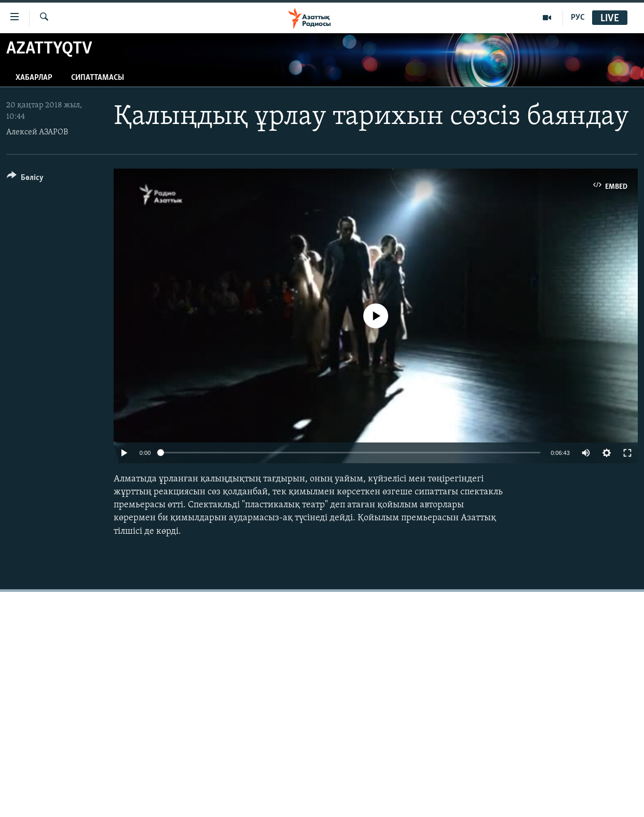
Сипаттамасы (98, 78)
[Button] (25, 179)
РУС (578, 18)
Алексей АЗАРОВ (37, 132)
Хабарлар (34, 78)
